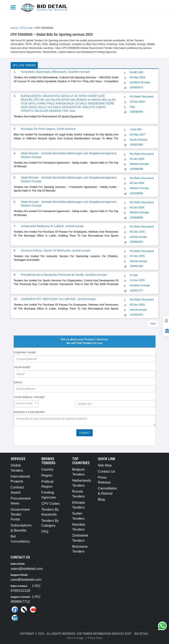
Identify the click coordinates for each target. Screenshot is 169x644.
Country (48, 469)
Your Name (22, 367)
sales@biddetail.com (27, 569)
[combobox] (26, 404)
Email (18, 382)
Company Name (25, 353)
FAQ (45, 531)
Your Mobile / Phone (29, 397)
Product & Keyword (29, 412)
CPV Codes (51, 504)
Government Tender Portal (20, 515)
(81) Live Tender (24, 65)
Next (153, 324)
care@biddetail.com (26, 580)
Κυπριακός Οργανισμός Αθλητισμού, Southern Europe (55, 72)
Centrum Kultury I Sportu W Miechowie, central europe (56, 250)
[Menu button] (14, 7)
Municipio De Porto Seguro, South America (48, 129)
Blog (101, 499)
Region (47, 475)
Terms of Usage (75, 638)
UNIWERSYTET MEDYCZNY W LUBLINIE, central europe (58, 299)
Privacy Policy (95, 638)
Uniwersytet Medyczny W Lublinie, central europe (52, 226)
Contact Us (107, 471)
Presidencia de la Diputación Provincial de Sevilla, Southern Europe (64, 275)
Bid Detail (141, 634)
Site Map (105, 465)
